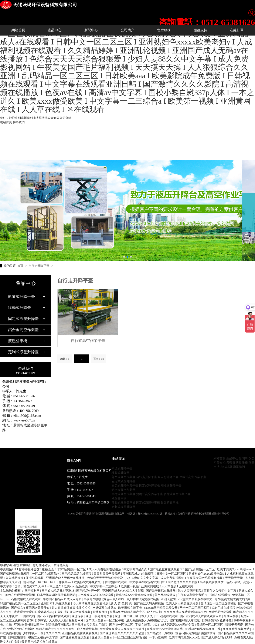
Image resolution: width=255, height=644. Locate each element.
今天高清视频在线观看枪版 (91, 603)
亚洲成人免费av (102, 638)
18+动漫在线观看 (167, 616)
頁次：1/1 (99, 359)
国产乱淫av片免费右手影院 (90, 625)
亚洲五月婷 (100, 612)
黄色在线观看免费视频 (20, 595)
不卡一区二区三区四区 (195, 608)
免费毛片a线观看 (220, 612)
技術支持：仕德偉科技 (178, 514)
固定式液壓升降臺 (23, 319)
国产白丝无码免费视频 (149, 603)
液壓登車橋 (18, 341)
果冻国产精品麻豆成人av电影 (63, 599)
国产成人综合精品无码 (218, 638)
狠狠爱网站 (76, 620)
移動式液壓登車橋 (123, 503)
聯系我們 (19, 122)
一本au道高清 (158, 638)
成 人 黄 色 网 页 (121, 603)
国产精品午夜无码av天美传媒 (31, 608)
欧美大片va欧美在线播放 (183, 603)
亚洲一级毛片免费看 (99, 616)
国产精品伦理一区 (89, 591)
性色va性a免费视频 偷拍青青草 (196, 633)
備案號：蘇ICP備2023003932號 (145, 514)
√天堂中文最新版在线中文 (195, 599)
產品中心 (55, 30)
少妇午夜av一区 (34, 633)
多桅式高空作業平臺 (177, 494)
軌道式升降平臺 (21, 297)
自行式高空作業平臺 (88, 341)
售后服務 (164, 30)
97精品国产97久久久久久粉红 (56, 629)
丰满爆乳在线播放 (105, 608)
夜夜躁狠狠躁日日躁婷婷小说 (34, 612)
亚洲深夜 (78, 616)
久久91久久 (53, 633)
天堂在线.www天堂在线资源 (134, 595)
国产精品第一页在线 (160, 633)
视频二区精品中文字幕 (43, 638)
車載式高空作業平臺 (193, 477)
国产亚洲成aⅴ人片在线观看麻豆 (201, 616)
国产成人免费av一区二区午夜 (105, 620)
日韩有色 (41, 620)
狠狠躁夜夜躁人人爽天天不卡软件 (123, 629)
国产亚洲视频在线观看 (75, 638)
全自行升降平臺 (168, 477)
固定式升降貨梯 (150, 486)
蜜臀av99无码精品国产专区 (128, 612)
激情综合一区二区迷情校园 (219, 603)
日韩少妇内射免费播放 (217, 620)
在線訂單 (237, 30)
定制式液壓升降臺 (23, 352)
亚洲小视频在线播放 (21, 629)
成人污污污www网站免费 (178, 625)
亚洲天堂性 (169, 599)
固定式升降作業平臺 (125, 486)
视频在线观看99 (220, 595)
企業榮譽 (229, 463)
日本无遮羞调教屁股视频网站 (57, 595)
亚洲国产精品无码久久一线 (203, 629)
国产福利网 (33, 591)
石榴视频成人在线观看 (26, 599)
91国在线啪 (28, 616)
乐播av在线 (232, 616)
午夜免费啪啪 (93, 599)
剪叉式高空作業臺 (123, 477)
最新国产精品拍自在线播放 (40, 642)
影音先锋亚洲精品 (58, 625)
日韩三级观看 (17, 638)
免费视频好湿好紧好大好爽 (233, 599)
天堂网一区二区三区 (210, 625)
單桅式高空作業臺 (123, 494)
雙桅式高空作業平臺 (150, 494)
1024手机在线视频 (224, 608)
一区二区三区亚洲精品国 (131, 638)
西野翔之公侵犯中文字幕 (220, 591)
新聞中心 (91, 30)
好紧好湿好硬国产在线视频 (73, 612)
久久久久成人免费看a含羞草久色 (186, 612)
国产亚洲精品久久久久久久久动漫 (122, 633)
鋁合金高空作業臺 (23, 330)
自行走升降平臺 (39, 266)
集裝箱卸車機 (170, 503)
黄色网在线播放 (165, 595)
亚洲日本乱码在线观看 (56, 603)
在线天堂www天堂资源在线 (165, 629)
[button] (124, 257)
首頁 (21, 266)
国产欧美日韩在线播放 (161, 591)
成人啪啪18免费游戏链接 (143, 599)
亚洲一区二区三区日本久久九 (134, 616)
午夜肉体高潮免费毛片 (193, 595)
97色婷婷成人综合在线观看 (96, 595)
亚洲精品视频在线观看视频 (80, 633)
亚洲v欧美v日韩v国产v (29, 625)
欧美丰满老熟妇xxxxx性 (185, 638)
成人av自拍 (155, 612)
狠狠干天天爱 (235, 625)
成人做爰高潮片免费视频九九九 (147, 620)
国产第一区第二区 (122, 625)
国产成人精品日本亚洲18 (58, 591)
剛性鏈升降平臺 (171, 486)
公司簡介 (127, 30)
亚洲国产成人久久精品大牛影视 (123, 591)
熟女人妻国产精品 (190, 591)
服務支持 (200, 30)
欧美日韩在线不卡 (130, 608)
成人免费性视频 (88, 629)
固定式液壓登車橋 (148, 503)
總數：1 (65, 359)
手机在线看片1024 (147, 625)
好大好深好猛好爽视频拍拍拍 (71, 608)
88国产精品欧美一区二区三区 (20, 603)
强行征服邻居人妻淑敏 (185, 620)
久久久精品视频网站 (237, 629)
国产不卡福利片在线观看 (54, 616)
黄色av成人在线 (114, 599)
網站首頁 (6, 122)
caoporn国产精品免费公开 (161, 608)
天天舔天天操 (58, 620)
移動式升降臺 (20, 308)
